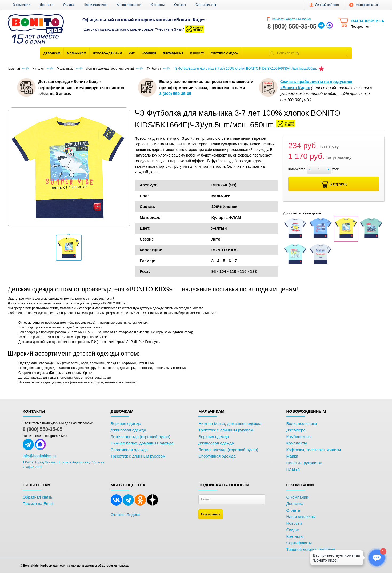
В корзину (334, 184)
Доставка (47, 5)
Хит (132, 53)
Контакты (158, 5)
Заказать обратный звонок (289, 19)
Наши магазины (95, 5)
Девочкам (52, 53)
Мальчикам (77, 53)
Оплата (69, 5)
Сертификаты (206, 5)
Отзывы (180, 5)
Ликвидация (173, 53)
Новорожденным (107, 53)
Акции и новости (129, 5)
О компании (21, 5)
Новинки (149, 53)
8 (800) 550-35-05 (43, 429)
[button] (69, 248)
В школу (197, 53)
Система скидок (225, 53)
